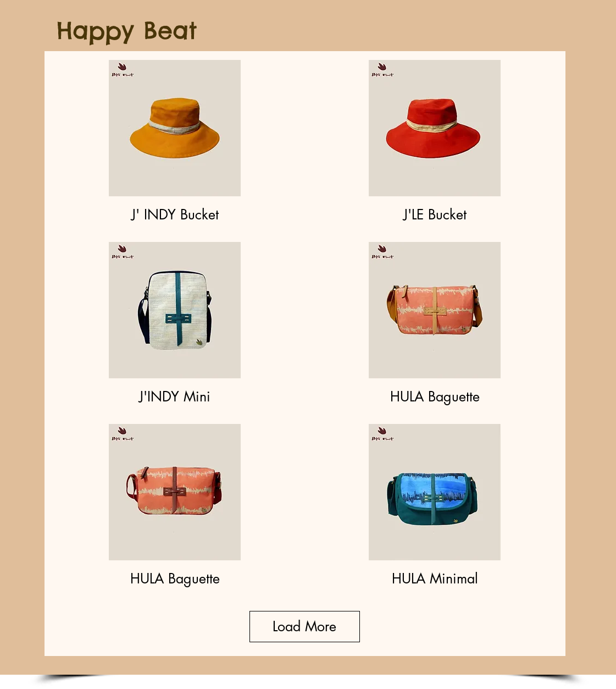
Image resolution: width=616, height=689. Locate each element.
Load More (304, 626)
